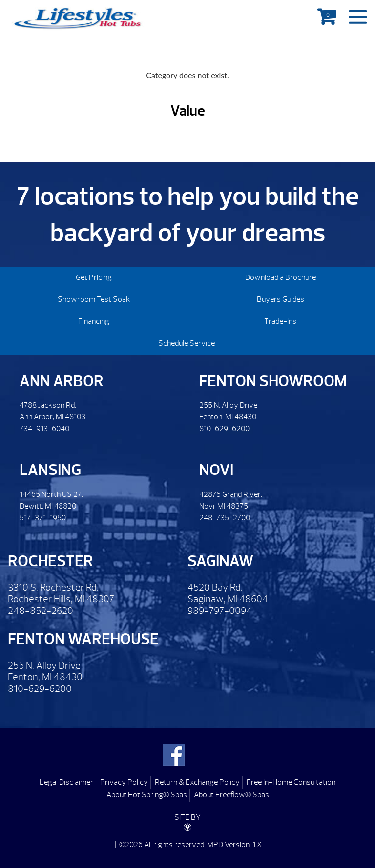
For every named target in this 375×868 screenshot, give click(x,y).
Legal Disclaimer (66, 782)
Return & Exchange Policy (197, 782)
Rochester (51, 561)
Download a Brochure (281, 277)
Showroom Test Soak (94, 299)
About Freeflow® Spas (231, 795)
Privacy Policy (124, 782)
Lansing (50, 470)
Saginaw (220, 561)
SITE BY (187, 822)
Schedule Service (187, 343)
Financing (94, 321)
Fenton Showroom (273, 381)
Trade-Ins (280, 321)
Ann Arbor (62, 381)
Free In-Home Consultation (291, 782)
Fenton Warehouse (83, 639)
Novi (216, 470)
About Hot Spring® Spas (147, 795)
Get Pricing (94, 277)
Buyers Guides (281, 299)
